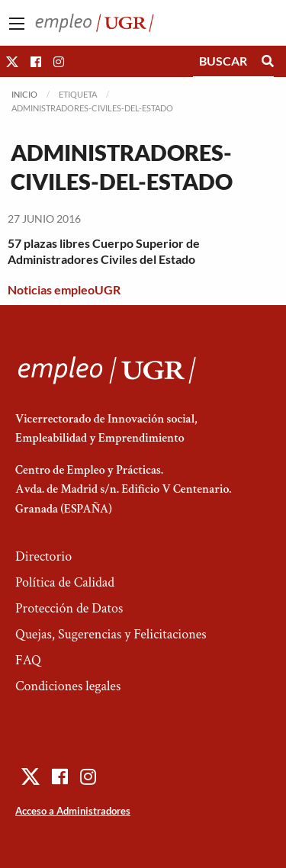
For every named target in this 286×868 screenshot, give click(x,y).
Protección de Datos (69, 608)
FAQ (28, 660)
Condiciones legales (68, 686)
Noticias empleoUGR (64, 289)
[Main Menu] (17, 24)
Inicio (24, 94)
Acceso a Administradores (73, 811)
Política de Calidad (65, 582)
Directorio (43, 556)
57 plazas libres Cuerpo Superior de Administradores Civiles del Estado (104, 251)
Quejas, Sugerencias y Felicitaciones (111, 634)
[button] (12, 61)
